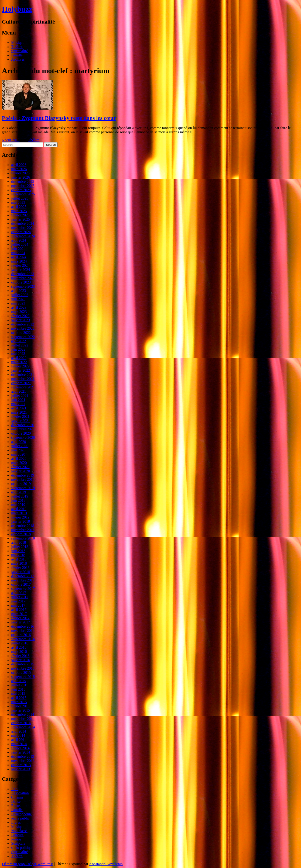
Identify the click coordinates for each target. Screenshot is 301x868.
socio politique (22, 848)
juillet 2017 (20, 597)
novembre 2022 (23, 328)
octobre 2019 (21, 484)
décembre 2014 (23, 714)
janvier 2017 (21, 622)
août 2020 (19, 442)
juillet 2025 (20, 198)
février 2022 (20, 366)
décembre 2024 (23, 223)
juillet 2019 (20, 496)
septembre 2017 (23, 589)
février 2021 (20, 417)
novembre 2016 (23, 631)
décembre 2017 (23, 576)
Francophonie (21, 814)
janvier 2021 (21, 421)
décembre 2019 (23, 475)
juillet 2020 (20, 446)
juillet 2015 (20, 685)
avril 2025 (19, 207)
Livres (16, 822)
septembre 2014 (23, 727)
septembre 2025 (23, 194)
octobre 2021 (21, 383)
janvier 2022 (21, 370)
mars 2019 (19, 513)
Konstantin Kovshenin (106, 864)
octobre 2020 (21, 433)
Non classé (19, 831)
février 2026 (20, 173)
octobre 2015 (21, 673)
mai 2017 (18, 605)
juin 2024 (18, 249)
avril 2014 (19, 740)
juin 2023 (18, 299)
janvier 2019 (21, 521)
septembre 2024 (23, 236)
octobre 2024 (21, 232)
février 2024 (20, 265)
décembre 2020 (23, 425)
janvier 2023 (21, 320)
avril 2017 (19, 610)
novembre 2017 (23, 580)
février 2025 (20, 215)
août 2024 (19, 240)
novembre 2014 (23, 719)
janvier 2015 (21, 710)
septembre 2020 (23, 437)
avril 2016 (19, 647)
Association (20, 793)
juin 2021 (18, 400)
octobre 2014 (21, 723)
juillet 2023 (20, 295)
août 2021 (19, 391)
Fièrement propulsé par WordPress (28, 864)
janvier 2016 (21, 660)
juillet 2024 (20, 244)
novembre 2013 (23, 761)
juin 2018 (18, 551)
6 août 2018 (11, 140)
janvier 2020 (21, 471)
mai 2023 (18, 303)
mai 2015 (18, 693)
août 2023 (19, 291)
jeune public (20, 818)
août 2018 (19, 542)
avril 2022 (19, 358)
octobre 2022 (21, 333)
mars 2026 (19, 169)
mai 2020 (18, 454)
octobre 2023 (21, 282)
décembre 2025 (23, 182)
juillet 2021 (20, 396)
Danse (16, 801)
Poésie (16, 839)
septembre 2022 (23, 337)
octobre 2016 (21, 635)
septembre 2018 (23, 538)
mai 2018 (18, 555)
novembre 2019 (23, 479)
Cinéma (17, 797)
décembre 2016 (23, 626)
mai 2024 (18, 253)
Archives (18, 59)
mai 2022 (18, 354)
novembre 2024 (23, 228)
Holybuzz (17, 9)
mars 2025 (19, 211)
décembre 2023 (23, 274)
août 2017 (19, 593)
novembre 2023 (23, 278)
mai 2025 (18, 202)
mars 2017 (19, 614)
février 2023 (20, 316)
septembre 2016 (23, 639)
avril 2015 (19, 698)
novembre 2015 (23, 668)
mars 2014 (19, 744)
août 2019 (19, 492)
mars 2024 (19, 261)
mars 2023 (19, 312)
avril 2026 (19, 165)
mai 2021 (18, 404)
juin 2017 (18, 601)
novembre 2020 (23, 429)
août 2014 (19, 731)
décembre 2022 (23, 324)
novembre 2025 (23, 186)
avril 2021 (19, 408)
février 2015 (20, 706)
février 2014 (20, 748)
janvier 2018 (21, 572)
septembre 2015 (23, 677)
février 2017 (20, 618)
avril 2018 (19, 559)
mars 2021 (19, 412)
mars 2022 (19, 362)
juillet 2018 (20, 547)
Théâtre (17, 47)
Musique (18, 43)
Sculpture (18, 843)
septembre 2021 (23, 387)
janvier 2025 (21, 219)
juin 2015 (18, 689)
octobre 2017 (21, 584)
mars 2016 (19, 652)
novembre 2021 (23, 379)
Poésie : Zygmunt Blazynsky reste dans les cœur (59, 118)
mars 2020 (19, 463)
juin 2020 (18, 450)
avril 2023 (19, 307)
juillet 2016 (20, 643)
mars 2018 (19, 563)
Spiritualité (19, 51)
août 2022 (19, 341)
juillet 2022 (20, 345)
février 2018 (20, 568)
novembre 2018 (23, 530)
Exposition (19, 806)
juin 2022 (18, 349)
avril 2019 (19, 509)
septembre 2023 (23, 286)
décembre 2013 (23, 756)
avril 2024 (19, 257)
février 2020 (20, 467)
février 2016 (20, 656)
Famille (17, 55)
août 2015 (19, 681)
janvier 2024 (21, 270)
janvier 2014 (21, 752)
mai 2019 (18, 505)
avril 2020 (19, 458)
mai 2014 (18, 735)
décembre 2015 (23, 664)
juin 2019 (18, 500)
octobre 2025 (21, 190)
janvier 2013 (21, 769)
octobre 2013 (21, 765)
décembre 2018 (23, 526)
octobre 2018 (21, 534)
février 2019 (20, 517)
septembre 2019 (23, 488)
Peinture (17, 835)
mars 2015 (19, 702)
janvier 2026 (21, 177)
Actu (15, 789)
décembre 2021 (23, 375)
